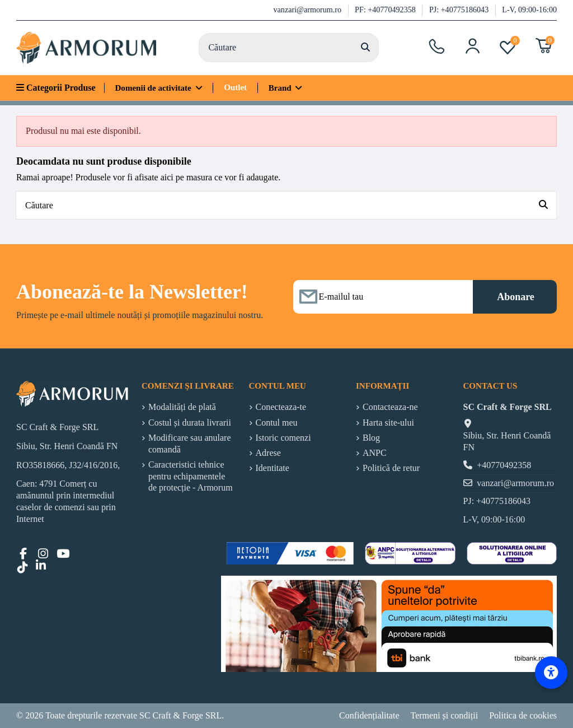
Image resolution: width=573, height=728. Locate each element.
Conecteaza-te (281, 407)
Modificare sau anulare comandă (189, 444)
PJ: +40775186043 (460, 10)
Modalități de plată (182, 407)
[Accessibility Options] (551, 673)
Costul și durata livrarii (190, 423)
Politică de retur (391, 468)
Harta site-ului (388, 423)
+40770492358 (504, 465)
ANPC (375, 453)
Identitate (273, 468)
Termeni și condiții (445, 715)
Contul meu (277, 423)
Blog (371, 438)
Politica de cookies (523, 715)
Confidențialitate (369, 715)
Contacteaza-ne (390, 407)
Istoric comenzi (283, 438)
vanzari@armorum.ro (309, 10)
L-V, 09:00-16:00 (529, 10)
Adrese (268, 453)
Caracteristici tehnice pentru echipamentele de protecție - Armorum (191, 476)
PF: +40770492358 (386, 10)
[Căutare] (365, 48)
